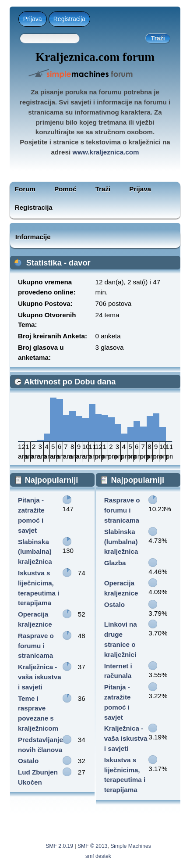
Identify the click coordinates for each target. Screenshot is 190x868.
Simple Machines (131, 846)
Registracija (69, 19)
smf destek (98, 856)
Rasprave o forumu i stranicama (36, 646)
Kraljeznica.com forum (95, 57)
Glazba (115, 563)
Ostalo (28, 761)
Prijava (33, 19)
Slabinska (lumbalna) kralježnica (35, 552)
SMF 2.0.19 (59, 846)
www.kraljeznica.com (106, 152)
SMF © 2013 (92, 846)
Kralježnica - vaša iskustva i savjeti (40, 677)
